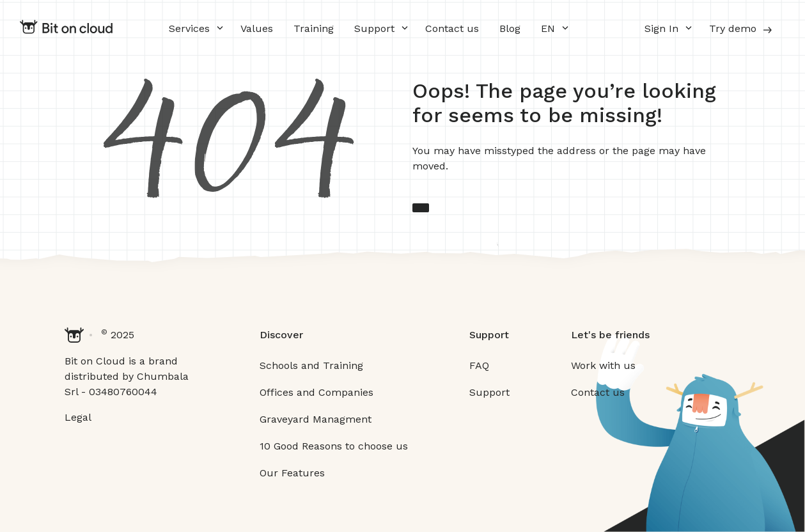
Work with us (603, 365)
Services (189, 28)
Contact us (452, 28)
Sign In (661, 28)
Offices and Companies (317, 392)
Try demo (742, 29)
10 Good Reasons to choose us (334, 446)
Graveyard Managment (316, 419)
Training (314, 28)
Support (374, 28)
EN (548, 28)
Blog (510, 28)
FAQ (479, 365)
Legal (78, 417)
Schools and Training (311, 365)
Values (257, 28)
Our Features (292, 473)
